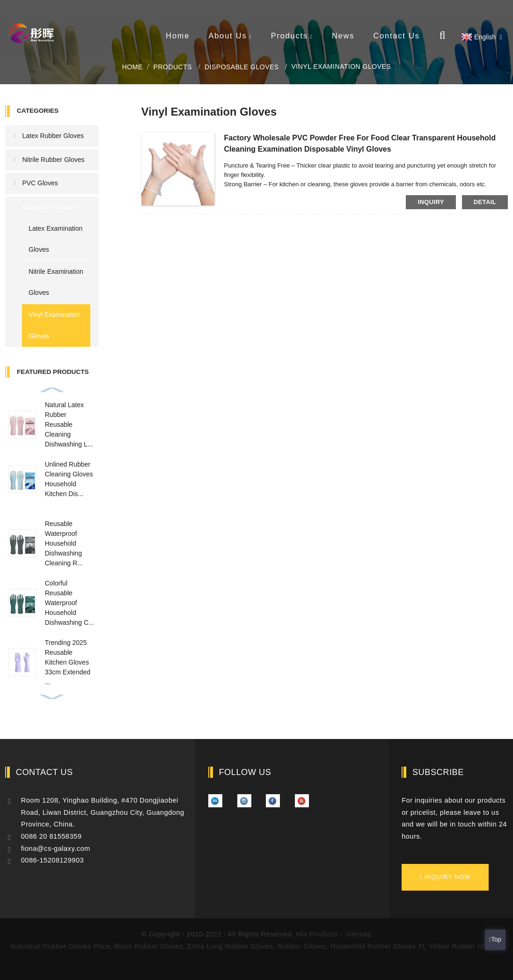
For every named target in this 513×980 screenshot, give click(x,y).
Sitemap (358, 934)
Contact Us (397, 36)
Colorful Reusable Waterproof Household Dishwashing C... (70, 603)
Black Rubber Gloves (149, 946)
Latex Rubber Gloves (53, 136)
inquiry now (447, 877)
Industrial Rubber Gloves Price (61, 946)
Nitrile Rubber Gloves (53, 160)
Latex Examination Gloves (55, 239)
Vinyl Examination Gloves (341, 66)
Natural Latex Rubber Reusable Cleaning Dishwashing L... (69, 424)
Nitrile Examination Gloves (56, 282)
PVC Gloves (40, 183)
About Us (231, 36)
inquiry (431, 202)
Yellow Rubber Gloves (465, 946)
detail (485, 202)
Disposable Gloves (242, 67)
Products (292, 36)
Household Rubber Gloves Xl (377, 946)
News (343, 36)
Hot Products (317, 934)
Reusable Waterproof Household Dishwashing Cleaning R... (64, 543)
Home (178, 36)
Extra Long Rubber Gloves (230, 946)
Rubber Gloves (302, 946)
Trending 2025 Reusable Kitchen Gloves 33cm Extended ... (68, 662)
